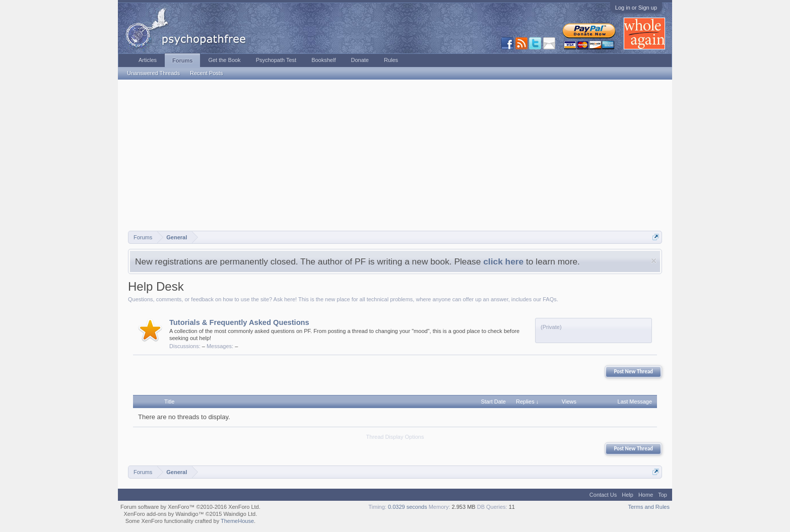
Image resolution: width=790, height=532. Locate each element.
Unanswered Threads (153, 73)
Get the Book (224, 60)
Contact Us (603, 495)
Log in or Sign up (636, 8)
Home (646, 495)
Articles (148, 60)
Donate (359, 60)
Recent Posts (206, 73)
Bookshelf (323, 60)
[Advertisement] (395, 155)
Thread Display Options (395, 437)
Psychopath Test (276, 60)
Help (628, 495)
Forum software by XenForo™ (190, 507)
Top (663, 495)
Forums (182, 60)
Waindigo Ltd (239, 514)
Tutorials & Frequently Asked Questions (239, 322)
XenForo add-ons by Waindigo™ (163, 514)
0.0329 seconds (408, 507)
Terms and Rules (649, 507)
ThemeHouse (237, 521)
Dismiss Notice (654, 261)
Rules (391, 60)
